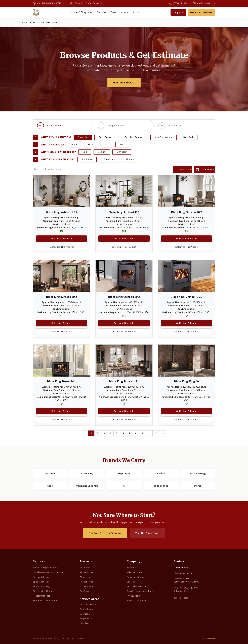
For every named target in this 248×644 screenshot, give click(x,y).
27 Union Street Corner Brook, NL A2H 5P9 (186, 580)
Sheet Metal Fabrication (45, 601)
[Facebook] (175, 598)
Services (102, 12)
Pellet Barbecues (42, 596)
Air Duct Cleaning (41, 587)
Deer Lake (85, 614)
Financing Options (136, 577)
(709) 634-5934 (178, 3)
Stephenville (86, 619)
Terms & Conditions (137, 601)
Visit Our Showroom (147, 533)
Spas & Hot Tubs (41, 582)
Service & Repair (41, 577)
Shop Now (178, 12)
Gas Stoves (86, 591)
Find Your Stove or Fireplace (105, 533)
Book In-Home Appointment (140, 591)
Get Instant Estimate (201, 12)
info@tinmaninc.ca (204, 3)
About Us (131, 568)
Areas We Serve (88, 605)
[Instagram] (181, 598)
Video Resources (135, 572)
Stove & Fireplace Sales (45, 568)
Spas (114, 12)
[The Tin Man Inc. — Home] (36, 12)
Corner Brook (87, 609)
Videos (125, 12)
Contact (131, 582)
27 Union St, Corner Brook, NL (86, 3)
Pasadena (85, 623)
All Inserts (85, 577)
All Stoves (85, 568)
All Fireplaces (87, 572)
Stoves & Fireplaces (81, 12)
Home (25, 23)
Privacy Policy (134, 596)
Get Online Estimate (137, 587)
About (137, 12)
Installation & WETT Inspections (49, 572)
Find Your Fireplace (124, 83)
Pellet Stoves (87, 582)
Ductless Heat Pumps (44, 591)
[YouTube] (186, 598)
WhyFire (212, 639)
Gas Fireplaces (87, 587)
